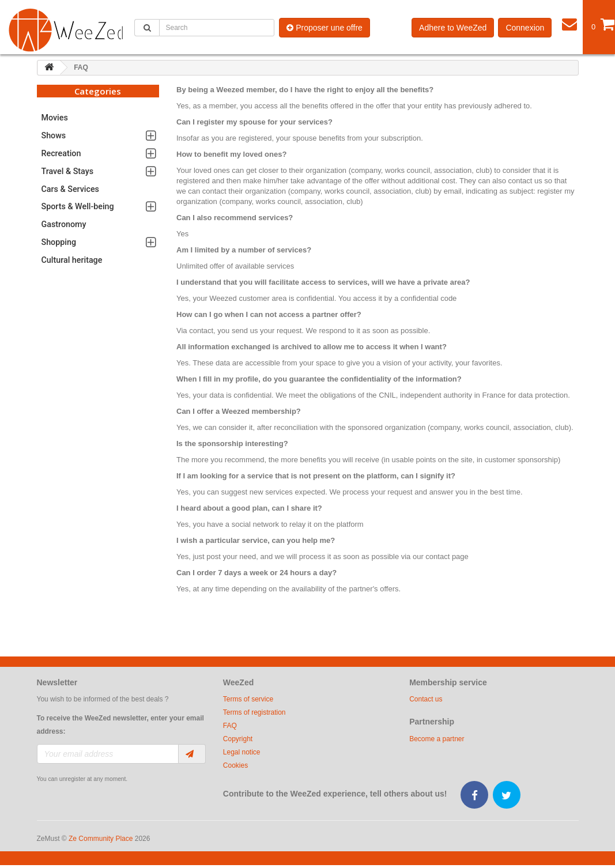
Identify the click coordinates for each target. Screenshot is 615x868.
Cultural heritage (72, 260)
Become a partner (437, 739)
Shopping (59, 242)
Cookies (235, 765)
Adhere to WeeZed (453, 28)
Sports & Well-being (78, 206)
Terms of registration (254, 712)
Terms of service (248, 699)
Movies (55, 118)
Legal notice (242, 752)
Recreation (61, 153)
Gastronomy (64, 224)
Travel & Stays (68, 171)
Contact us (426, 699)
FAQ (230, 726)
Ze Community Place (101, 839)
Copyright (238, 739)
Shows (54, 135)
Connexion (525, 28)
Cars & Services (70, 189)
